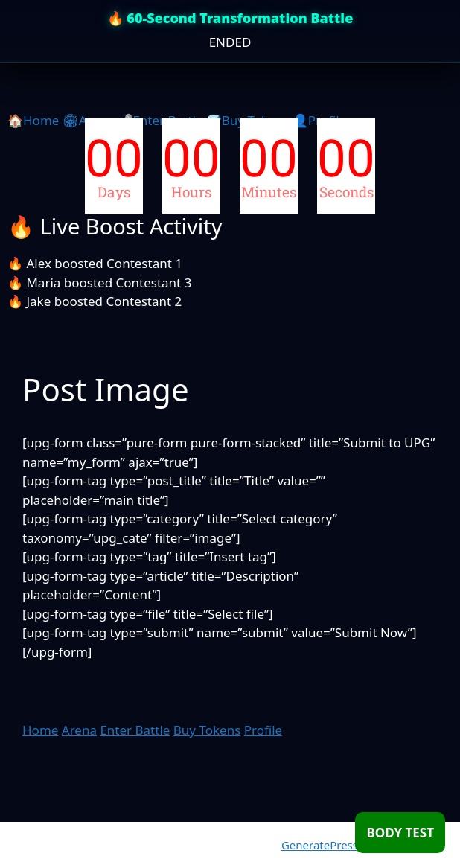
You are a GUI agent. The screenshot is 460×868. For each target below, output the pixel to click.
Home (40, 730)
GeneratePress (320, 845)
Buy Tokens (207, 730)
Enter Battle (135, 730)
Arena (79, 730)
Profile (263, 730)
